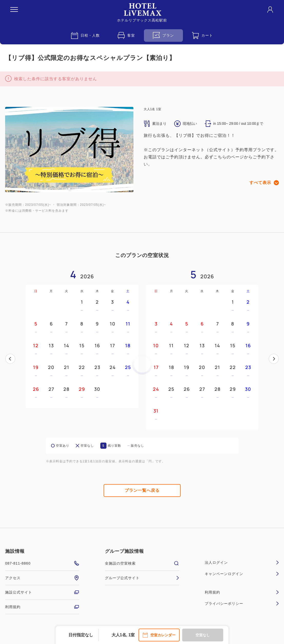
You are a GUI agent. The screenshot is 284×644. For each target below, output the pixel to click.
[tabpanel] (69, 150)
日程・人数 (85, 35)
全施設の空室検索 (142, 563)
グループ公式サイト (142, 578)
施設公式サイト (42, 592)
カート (202, 35)
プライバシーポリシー (242, 604)
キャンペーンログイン (242, 574)
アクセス (42, 578)
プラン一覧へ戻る (142, 490)
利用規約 (42, 607)
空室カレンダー (159, 635)
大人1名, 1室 (123, 635)
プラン (163, 35)
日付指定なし (81, 635)
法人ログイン (242, 563)
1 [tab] (69, 189)
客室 (126, 35)
